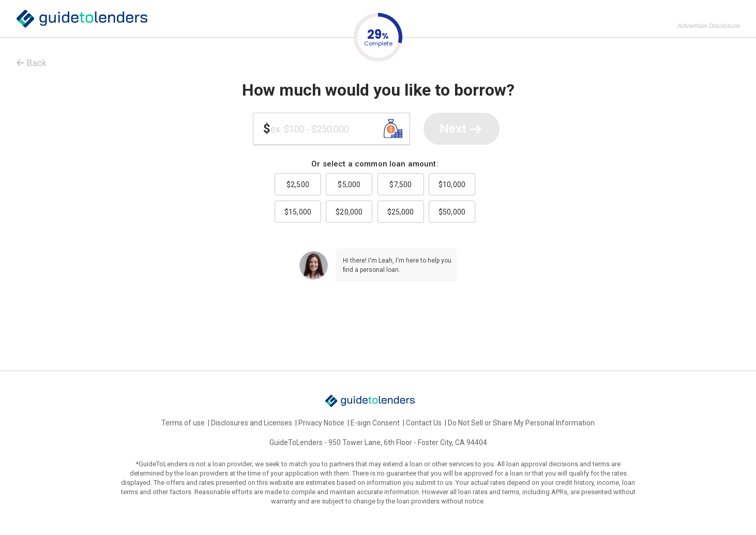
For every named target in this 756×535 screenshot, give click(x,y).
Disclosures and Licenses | (255, 423)
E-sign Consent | (378, 423)
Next (462, 130)
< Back (28, 61)
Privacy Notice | (324, 423)
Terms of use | (186, 423)
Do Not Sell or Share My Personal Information (521, 423)
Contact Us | (427, 423)
